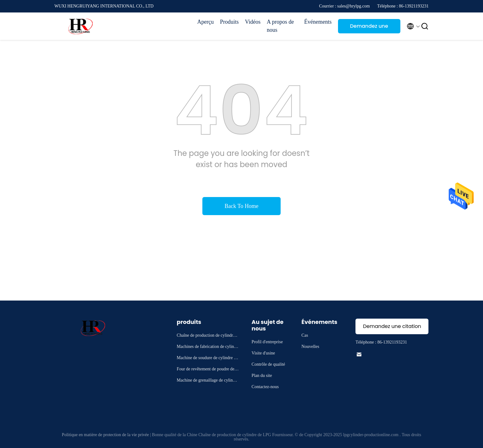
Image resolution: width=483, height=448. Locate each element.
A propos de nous (280, 26)
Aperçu (206, 22)
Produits (229, 22)
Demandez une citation (369, 28)
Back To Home (241, 206)
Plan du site (262, 376)
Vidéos (253, 22)
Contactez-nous (265, 387)
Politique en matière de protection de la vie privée (105, 435)
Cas (305, 335)
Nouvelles (310, 347)
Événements (318, 22)
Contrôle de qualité (268, 364)
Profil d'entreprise (267, 342)
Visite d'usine (263, 353)
